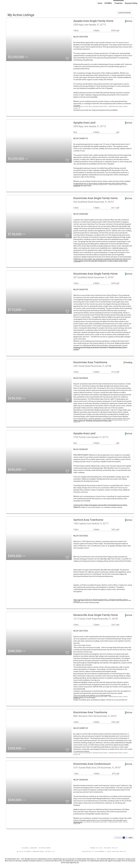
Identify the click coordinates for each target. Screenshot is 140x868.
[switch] (67, 58)
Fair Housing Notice (117, 852)
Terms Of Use (96, 848)
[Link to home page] (3, 3)
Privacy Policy (111, 848)
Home (100, 3)
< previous (118, 838)
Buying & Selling (131, 3)
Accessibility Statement (94, 852)
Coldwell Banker (29, 848)
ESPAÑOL (108, 3)
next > (131, 838)
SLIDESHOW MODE (124, 13)
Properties (119, 3)
